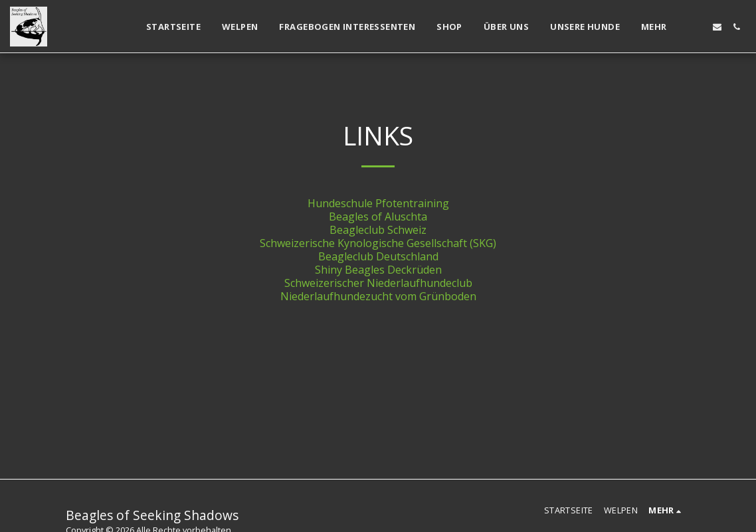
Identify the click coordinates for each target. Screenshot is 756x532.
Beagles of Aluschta (378, 217)
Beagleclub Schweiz (378, 230)
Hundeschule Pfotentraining (378, 203)
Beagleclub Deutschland (378, 256)
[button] (698, 27)
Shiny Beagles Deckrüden (378, 270)
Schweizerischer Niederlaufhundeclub (378, 283)
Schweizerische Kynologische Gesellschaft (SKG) (378, 243)
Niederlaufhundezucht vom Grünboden (378, 296)
